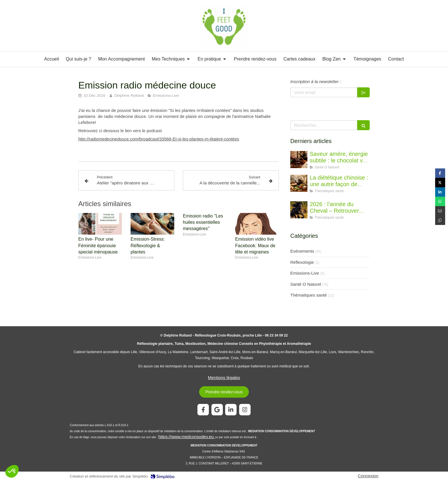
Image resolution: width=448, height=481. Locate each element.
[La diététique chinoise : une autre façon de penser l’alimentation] (299, 183)
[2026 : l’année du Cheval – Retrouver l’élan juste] (299, 210)
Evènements (302, 251)
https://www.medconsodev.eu (187, 437)
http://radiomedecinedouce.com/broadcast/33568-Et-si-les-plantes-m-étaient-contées (159, 139)
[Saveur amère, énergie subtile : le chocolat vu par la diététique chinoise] (299, 160)
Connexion (368, 476)
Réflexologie (302, 262)
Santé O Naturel (306, 284)
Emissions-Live (305, 273)
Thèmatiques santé (309, 295)
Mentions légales (224, 378)
